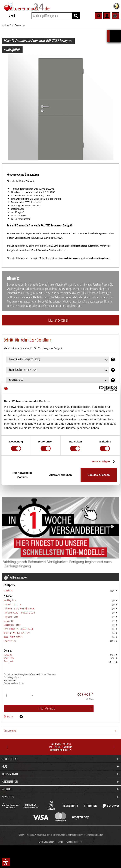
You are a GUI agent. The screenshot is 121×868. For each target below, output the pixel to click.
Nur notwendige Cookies (22, 475)
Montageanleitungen (75, 820)
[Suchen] (76, 16)
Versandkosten (55, 813)
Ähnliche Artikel (10, 731)
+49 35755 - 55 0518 (60, 744)
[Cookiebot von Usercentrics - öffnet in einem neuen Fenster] (102, 388)
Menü (8, 16)
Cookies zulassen (99, 475)
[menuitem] (8, 16)
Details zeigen (101, 461)
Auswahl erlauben (60, 475)
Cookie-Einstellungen (46, 820)
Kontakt (60, 820)
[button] (6, 862)
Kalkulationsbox (115, 32)
